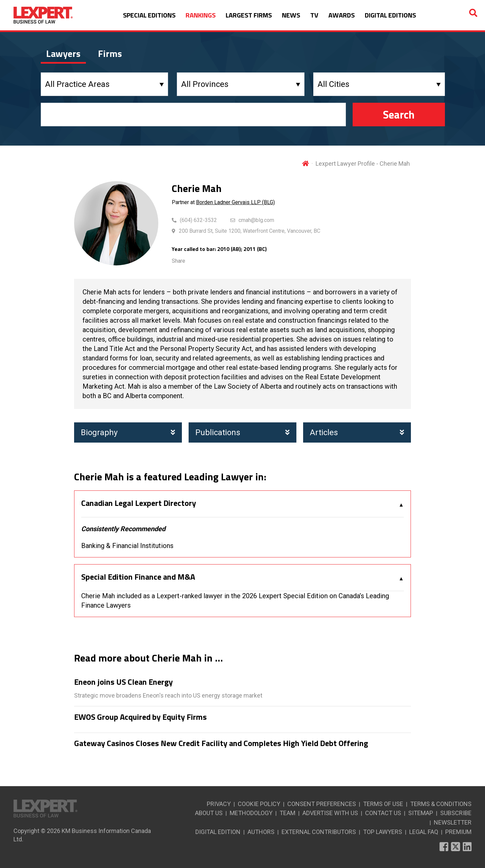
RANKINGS (201, 15)
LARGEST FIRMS (249, 15)
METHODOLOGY (251, 813)
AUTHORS (261, 832)
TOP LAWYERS (383, 832)
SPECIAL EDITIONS (149, 15)
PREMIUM (458, 832)
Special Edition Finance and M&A (138, 577)
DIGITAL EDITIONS (390, 15)
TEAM (287, 813)
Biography (128, 432)
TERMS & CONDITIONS (441, 804)
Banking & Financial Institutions (127, 546)
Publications (243, 432)
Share (179, 261)
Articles (357, 432)
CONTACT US (383, 813)
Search (399, 115)
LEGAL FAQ (424, 832)
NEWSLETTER (453, 822)
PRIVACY (219, 804)
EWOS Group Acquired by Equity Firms (140, 717)
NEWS (291, 15)
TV (314, 15)
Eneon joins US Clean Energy (123, 682)
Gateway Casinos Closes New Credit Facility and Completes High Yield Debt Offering (221, 743)
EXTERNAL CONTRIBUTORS (319, 832)
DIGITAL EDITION (218, 832)
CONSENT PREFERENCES (322, 804)
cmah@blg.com (256, 220)
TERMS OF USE (383, 804)
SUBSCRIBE (456, 813)
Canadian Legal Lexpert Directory (139, 503)
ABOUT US (209, 813)
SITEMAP (421, 813)
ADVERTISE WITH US (330, 813)
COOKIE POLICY (259, 804)
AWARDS (342, 15)
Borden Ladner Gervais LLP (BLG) (235, 202)
